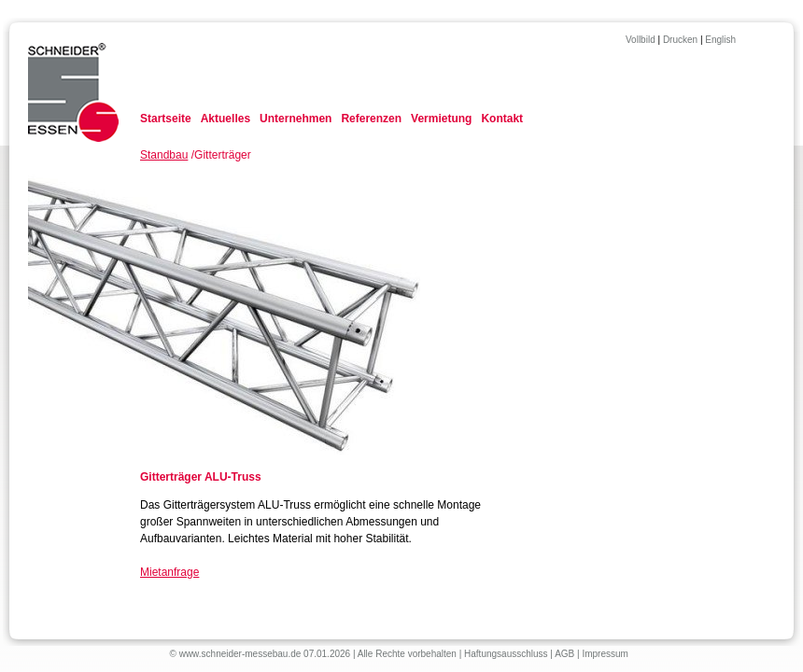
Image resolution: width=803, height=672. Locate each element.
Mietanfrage (169, 572)
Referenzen (371, 119)
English (720, 40)
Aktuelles (225, 119)
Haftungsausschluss (506, 654)
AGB (564, 654)
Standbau (164, 155)
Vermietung (441, 119)
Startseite (166, 119)
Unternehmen (296, 119)
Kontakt (502, 119)
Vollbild (641, 40)
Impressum (605, 654)
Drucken (680, 40)
